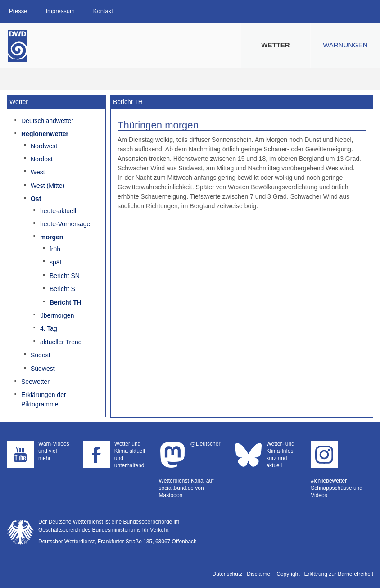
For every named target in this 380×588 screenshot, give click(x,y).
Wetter (275, 45)
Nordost (42, 159)
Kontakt (103, 11)
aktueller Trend (61, 342)
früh (55, 249)
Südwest (43, 369)
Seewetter (35, 382)
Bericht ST (64, 289)
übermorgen (57, 315)
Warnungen (345, 45)
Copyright (288, 574)
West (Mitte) (47, 186)
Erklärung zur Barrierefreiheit (339, 574)
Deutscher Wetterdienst (18, 46)
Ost (36, 199)
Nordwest (44, 146)
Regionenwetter (45, 134)
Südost (41, 355)
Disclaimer (259, 574)
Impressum (60, 11)
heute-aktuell (58, 211)
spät (55, 262)
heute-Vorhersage (65, 224)
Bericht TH (66, 302)
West (38, 172)
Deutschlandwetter (47, 121)
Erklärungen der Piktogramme (44, 399)
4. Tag (49, 328)
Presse (18, 11)
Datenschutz (228, 574)
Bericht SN (65, 276)
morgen (52, 237)
